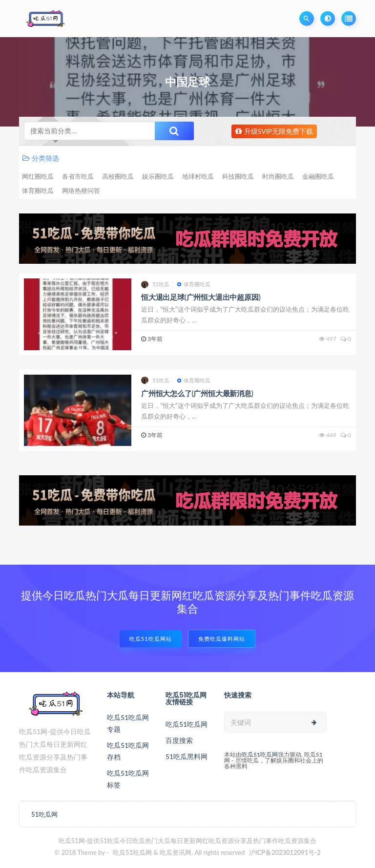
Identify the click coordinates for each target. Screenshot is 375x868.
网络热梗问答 (81, 191)
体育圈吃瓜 (38, 191)
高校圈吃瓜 (118, 176)
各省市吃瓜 (78, 176)
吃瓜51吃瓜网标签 (128, 779)
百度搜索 (179, 740)
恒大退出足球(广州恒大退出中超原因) (201, 297)
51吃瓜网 (44, 814)
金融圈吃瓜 (318, 176)
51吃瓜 (156, 285)
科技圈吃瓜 (238, 176)
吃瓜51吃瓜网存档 (128, 751)
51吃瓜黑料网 (187, 756)
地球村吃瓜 (198, 176)
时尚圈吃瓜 (278, 176)
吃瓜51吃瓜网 (187, 724)
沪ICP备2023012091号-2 (285, 852)
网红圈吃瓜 (38, 176)
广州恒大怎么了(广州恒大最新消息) (197, 393)
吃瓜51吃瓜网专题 (128, 723)
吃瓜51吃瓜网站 (151, 639)
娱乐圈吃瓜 (158, 176)
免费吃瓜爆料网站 (222, 639)
